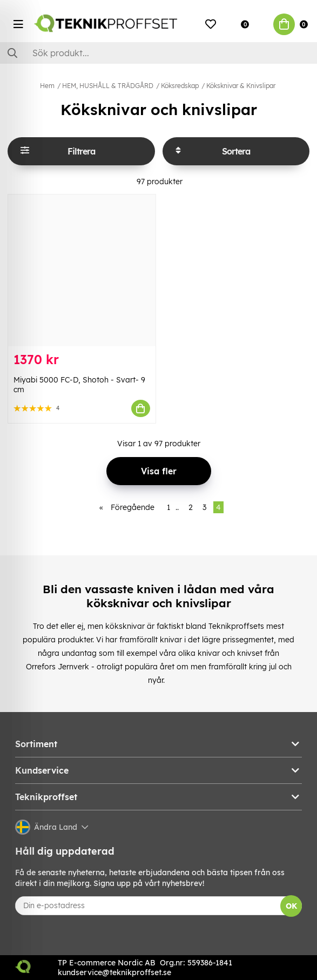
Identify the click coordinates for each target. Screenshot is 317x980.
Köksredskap (180, 86)
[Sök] (158, 53)
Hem (47, 86)
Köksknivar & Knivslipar (241, 86)
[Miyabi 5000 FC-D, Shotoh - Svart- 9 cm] (82, 270)
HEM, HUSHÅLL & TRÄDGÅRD (108, 86)
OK (291, 906)
